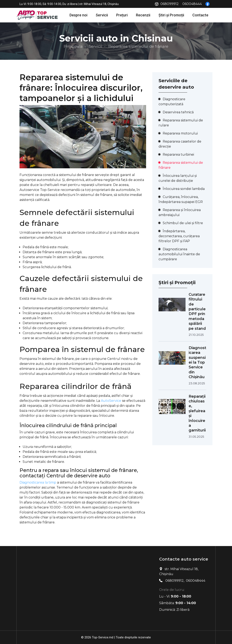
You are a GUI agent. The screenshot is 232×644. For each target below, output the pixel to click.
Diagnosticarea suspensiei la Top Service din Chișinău (197, 362)
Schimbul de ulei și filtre (183, 223)
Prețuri (122, 15)
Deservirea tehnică (178, 112)
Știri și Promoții (171, 15)
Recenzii (143, 15)
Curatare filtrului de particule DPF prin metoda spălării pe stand (197, 312)
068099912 (170, 4)
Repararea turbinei (178, 155)
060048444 (192, 4)
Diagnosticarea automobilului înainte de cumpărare (179, 254)
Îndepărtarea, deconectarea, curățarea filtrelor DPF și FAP (179, 236)
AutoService (111, 401)
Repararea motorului (180, 133)
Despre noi (78, 15)
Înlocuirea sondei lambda (184, 189)
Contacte (200, 15)
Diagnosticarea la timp (38, 482)
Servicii (102, 15)
